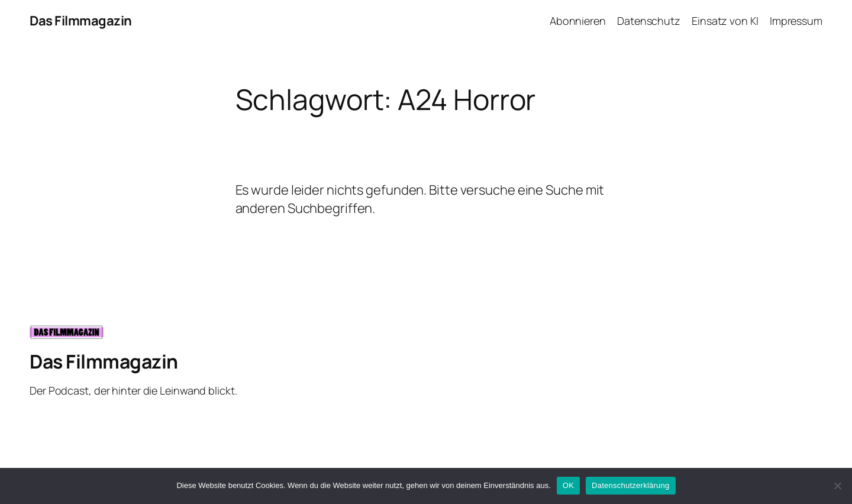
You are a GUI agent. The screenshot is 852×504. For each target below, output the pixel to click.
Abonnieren (578, 21)
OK (568, 485)
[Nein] (837, 486)
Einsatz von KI (725, 21)
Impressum (796, 21)
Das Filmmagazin (81, 21)
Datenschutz (649, 21)
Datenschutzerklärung (630, 485)
